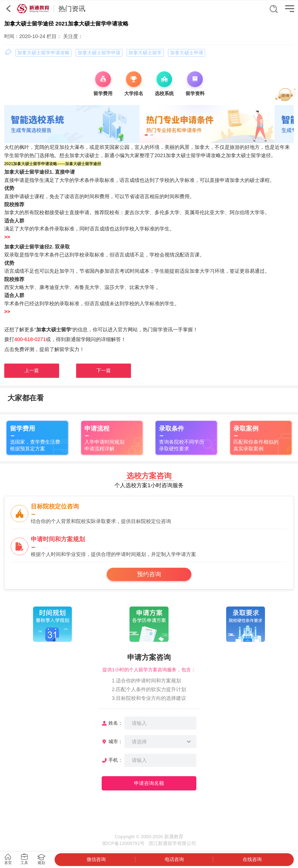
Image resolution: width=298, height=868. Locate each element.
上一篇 (32, 370)
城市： (116, 742)
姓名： (116, 723)
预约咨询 (149, 574)
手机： (116, 760)
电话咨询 (174, 859)
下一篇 (104, 370)
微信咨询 (96, 859)
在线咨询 (252, 859)
